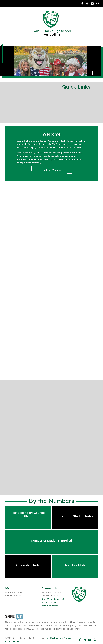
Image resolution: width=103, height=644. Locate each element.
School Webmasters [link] (54, 638)
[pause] (99, 73)
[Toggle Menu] (100, 40)
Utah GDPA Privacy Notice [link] (54, 599)
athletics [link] (64, 156)
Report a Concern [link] (50, 606)
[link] (82, 4)
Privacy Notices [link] (49, 602)
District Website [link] (52, 170)
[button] (90, 73)
